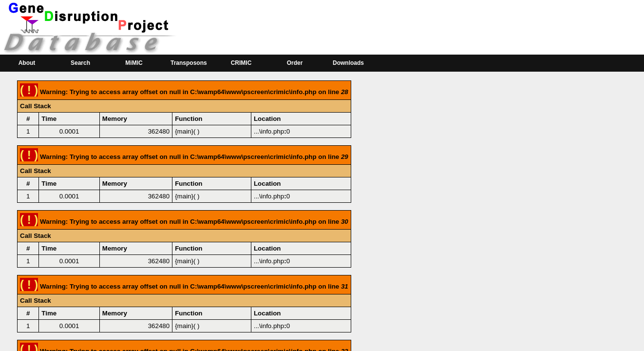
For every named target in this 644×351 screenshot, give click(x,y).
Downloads (348, 63)
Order (295, 63)
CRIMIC (241, 63)
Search (80, 63)
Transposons (189, 63)
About (27, 63)
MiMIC (134, 63)
